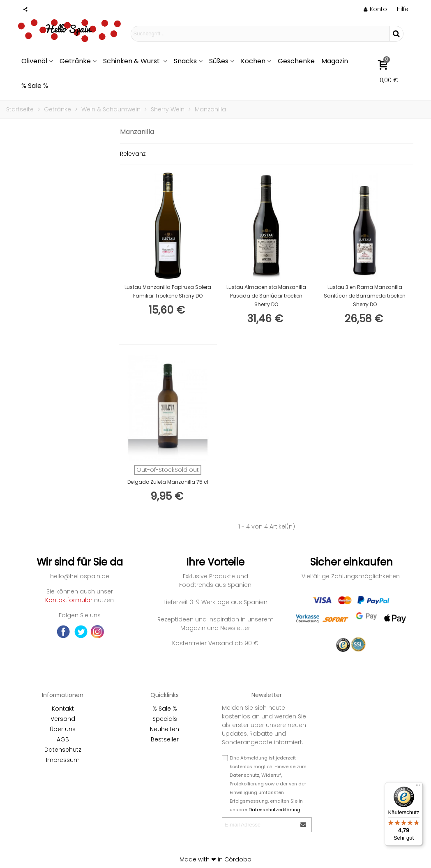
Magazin (335, 61)
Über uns (63, 729)
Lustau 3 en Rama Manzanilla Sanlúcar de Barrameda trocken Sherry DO (365, 296)
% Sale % (35, 86)
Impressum (63, 760)
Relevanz (133, 154)
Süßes (219, 61)
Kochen (253, 61)
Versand (63, 719)
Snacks (185, 61)
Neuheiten (165, 729)
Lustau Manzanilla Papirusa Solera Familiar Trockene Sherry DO (168, 291)
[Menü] (418, 787)
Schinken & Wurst (132, 61)
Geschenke (296, 61)
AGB (63, 739)
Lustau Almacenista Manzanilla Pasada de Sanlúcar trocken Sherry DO (266, 296)
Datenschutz (63, 750)
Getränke (75, 61)
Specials (165, 719)
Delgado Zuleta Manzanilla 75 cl (168, 482)
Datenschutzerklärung (274, 810)
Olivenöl (34, 61)
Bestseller (165, 739)
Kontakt (63, 709)
